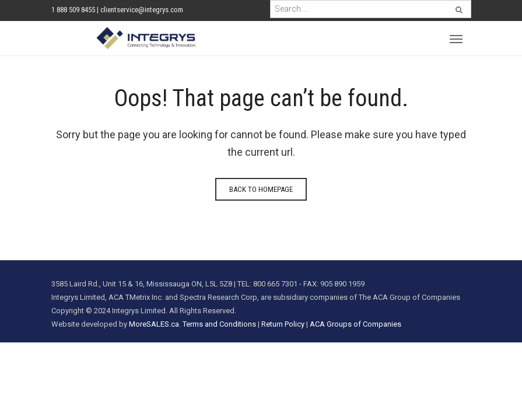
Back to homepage (261, 189)
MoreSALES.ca (154, 324)
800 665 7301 (275, 284)
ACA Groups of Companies (355, 324)
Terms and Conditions (219, 324)
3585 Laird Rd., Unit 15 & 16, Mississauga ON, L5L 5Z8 (142, 284)
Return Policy (283, 324)
